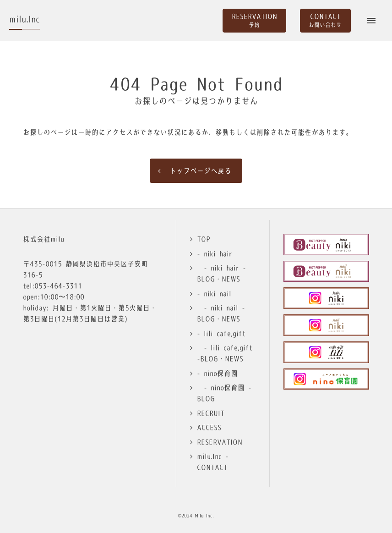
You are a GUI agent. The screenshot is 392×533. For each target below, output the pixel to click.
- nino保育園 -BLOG (224, 393)
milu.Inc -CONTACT (213, 462)
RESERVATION (220, 442)
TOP (204, 239)
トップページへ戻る (200, 171)
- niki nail (214, 294)
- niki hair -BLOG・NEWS (221, 273)
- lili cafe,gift (221, 333)
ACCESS (209, 427)
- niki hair (215, 254)
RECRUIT (211, 413)
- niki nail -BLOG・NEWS (221, 313)
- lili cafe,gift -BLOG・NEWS (225, 353)
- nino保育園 (217, 373)
